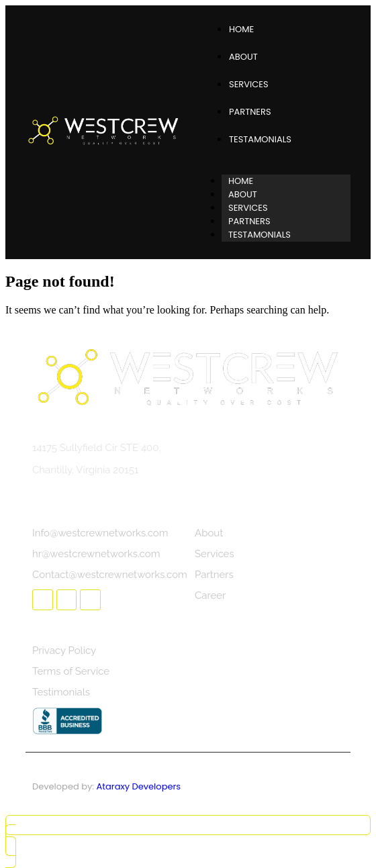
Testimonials (61, 692)
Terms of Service (71, 671)
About (243, 57)
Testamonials (260, 139)
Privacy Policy (64, 650)
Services (249, 84)
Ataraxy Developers (139, 786)
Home (241, 29)
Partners (250, 112)
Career (210, 595)
